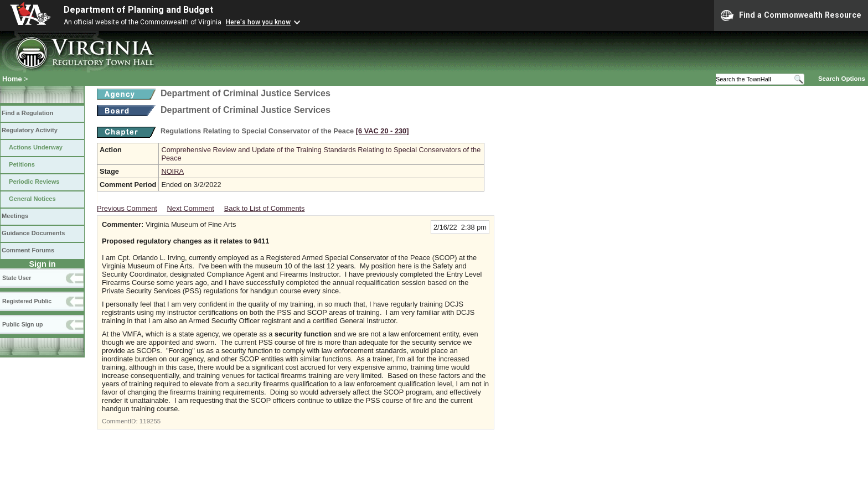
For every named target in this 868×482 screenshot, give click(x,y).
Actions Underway (36, 147)
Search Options (842, 79)
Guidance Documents (33, 233)
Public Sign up (22, 324)
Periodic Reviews (34, 182)
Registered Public (27, 301)
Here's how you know (258, 22)
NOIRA (172, 171)
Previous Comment (127, 208)
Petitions (22, 164)
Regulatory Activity (30, 130)
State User (17, 278)
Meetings (15, 216)
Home (12, 79)
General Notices (32, 199)
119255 (150, 421)
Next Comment (191, 208)
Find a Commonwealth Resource (791, 15)
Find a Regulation (27, 113)
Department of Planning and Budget (138, 10)
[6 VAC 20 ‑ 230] (383, 131)
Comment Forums (28, 250)
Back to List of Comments (265, 208)
